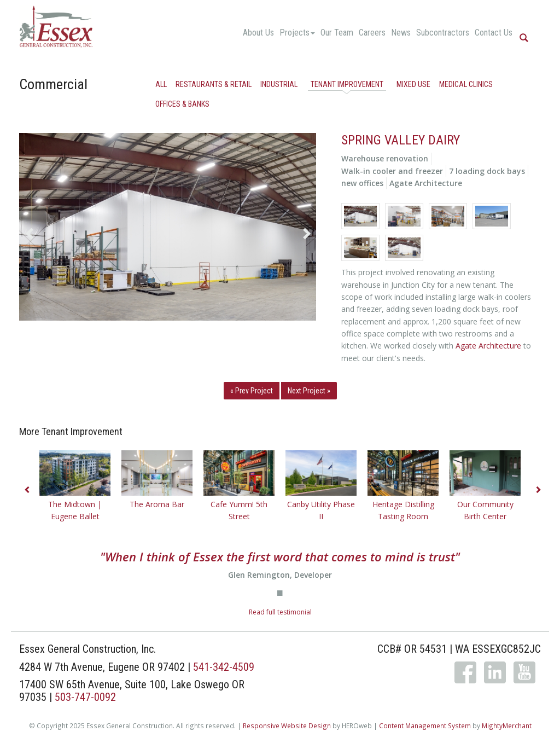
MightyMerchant (507, 726)
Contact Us (494, 33)
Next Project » (309, 391)
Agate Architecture (488, 346)
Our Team (337, 33)
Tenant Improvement (347, 84)
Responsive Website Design (287, 726)
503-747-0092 (85, 697)
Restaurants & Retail (214, 84)
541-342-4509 (224, 667)
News (401, 33)
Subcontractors (443, 33)
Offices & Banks (182, 104)
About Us (258, 33)
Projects (297, 33)
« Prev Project (252, 391)
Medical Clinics (466, 84)
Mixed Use (413, 84)
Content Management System (425, 726)
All (161, 84)
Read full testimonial (280, 612)
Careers (372, 33)
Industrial (279, 84)
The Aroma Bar (157, 504)
